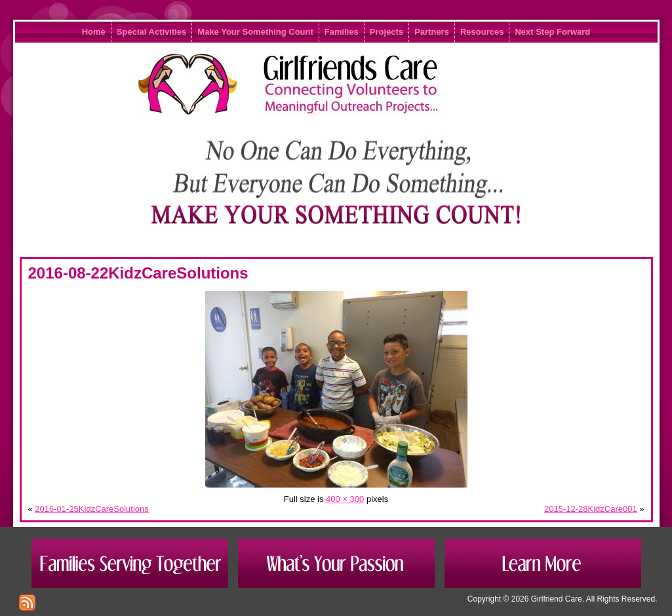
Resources (482, 32)
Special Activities (151, 32)
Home (94, 32)
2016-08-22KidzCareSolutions (138, 273)
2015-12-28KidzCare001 (591, 509)
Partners (432, 32)
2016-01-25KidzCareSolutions (91, 509)
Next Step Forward (552, 32)
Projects (386, 32)
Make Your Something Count (255, 32)
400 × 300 (345, 499)
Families (342, 32)
